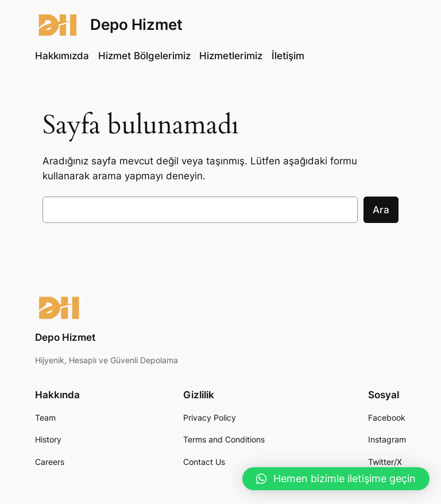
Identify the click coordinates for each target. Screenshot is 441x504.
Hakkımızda (62, 56)
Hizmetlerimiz (231, 56)
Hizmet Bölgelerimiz (144, 56)
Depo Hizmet (136, 24)
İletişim (288, 56)
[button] (336, 479)
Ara (381, 210)
